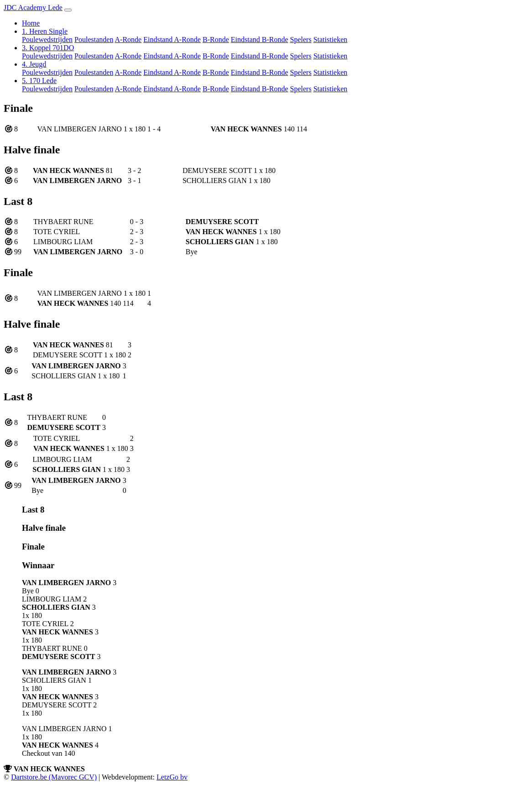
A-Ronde (128, 39)
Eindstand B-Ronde (260, 39)
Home (31, 23)
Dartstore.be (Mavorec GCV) (54, 777)
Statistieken (331, 39)
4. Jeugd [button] (34, 64)
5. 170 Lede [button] (39, 81)
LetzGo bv (172, 777)
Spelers (301, 39)
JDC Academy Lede (33, 8)
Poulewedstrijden (47, 39)
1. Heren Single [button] (45, 31)
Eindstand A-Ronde (172, 39)
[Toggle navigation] (68, 10)
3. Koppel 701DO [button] (48, 48)
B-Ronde (216, 39)
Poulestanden (94, 39)
